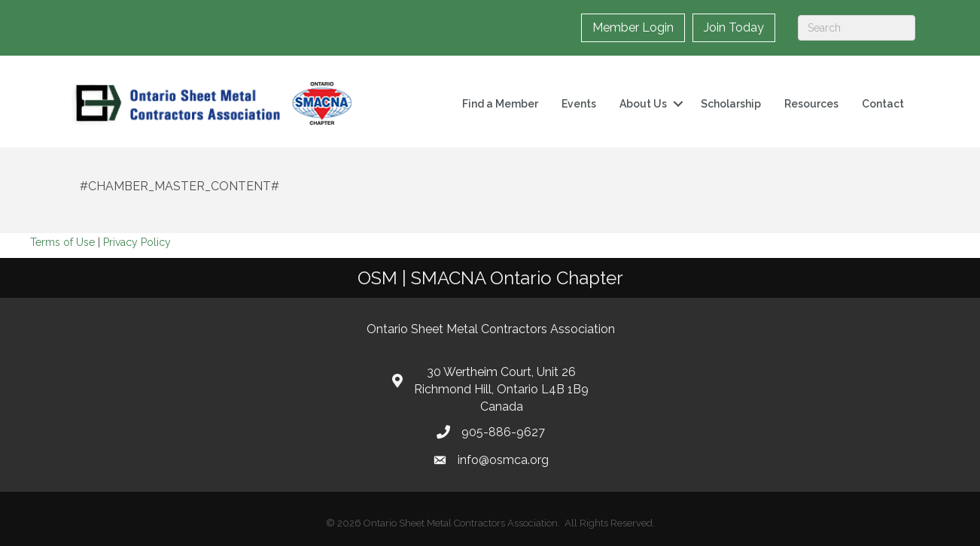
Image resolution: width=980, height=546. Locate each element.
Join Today (734, 27)
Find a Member (500, 104)
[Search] (857, 28)
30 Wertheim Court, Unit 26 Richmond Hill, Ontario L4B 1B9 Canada (501, 389)
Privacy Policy (137, 242)
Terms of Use (62, 242)
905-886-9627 (503, 432)
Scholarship (731, 104)
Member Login (633, 27)
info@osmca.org (503, 460)
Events (579, 104)
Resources (811, 104)
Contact (883, 104)
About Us (643, 104)
